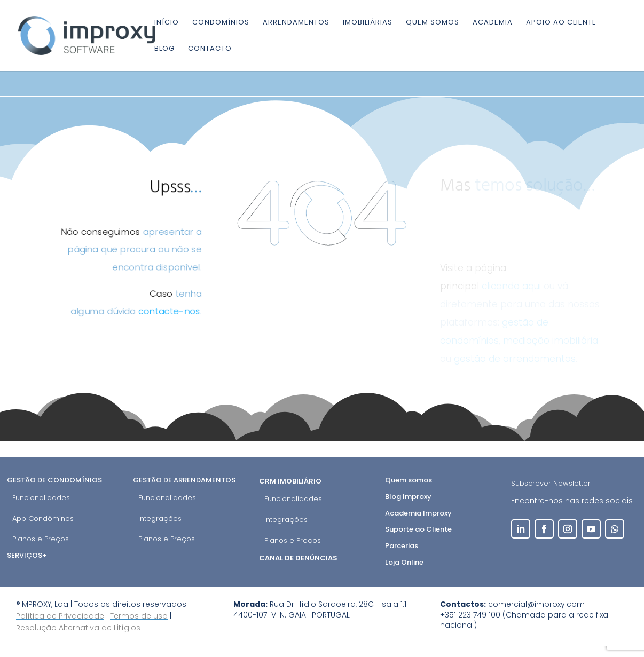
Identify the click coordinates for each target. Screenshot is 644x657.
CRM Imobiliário (291, 481)
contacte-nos (171, 313)
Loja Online (404, 562)
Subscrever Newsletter (551, 483)
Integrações (160, 519)
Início (167, 23)
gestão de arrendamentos (515, 359)
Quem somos (433, 23)
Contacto (210, 49)
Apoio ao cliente (561, 23)
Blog (164, 49)
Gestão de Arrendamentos (184, 480)
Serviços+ (27, 555)
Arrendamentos (296, 23)
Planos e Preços (41, 539)
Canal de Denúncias (299, 558)
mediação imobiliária (551, 341)
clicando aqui (511, 286)
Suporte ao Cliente (418, 529)
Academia (493, 23)
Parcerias (402, 546)
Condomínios (221, 23)
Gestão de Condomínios (54, 480)
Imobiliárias (368, 23)
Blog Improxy (408, 497)
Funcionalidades (41, 498)
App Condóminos (43, 519)
